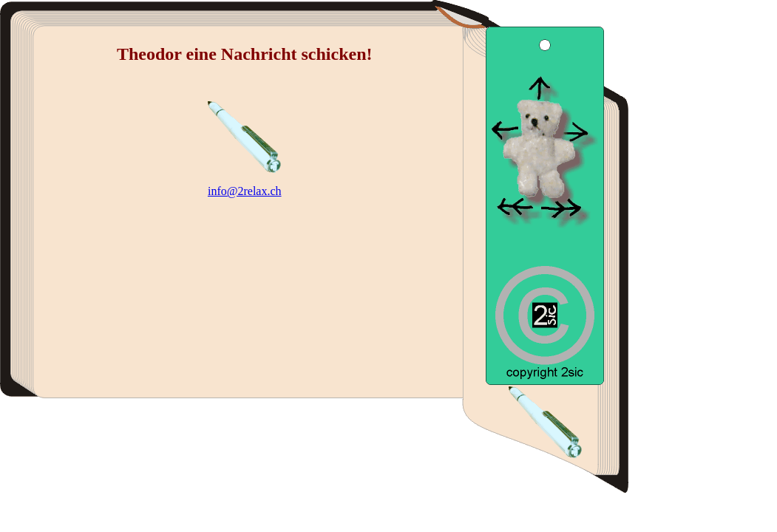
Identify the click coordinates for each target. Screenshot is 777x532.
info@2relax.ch (245, 191)
